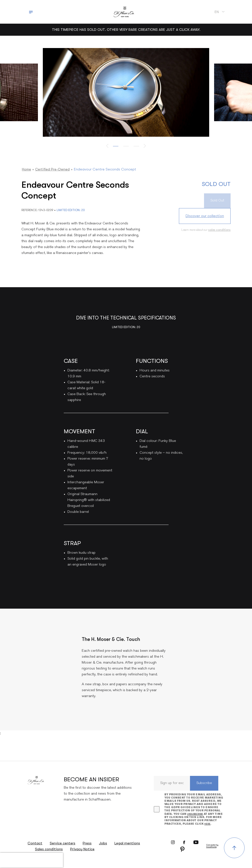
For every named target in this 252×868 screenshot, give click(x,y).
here (207, 824)
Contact (35, 843)
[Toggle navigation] (31, 12)
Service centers (63, 843)
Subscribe (204, 783)
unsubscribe (195, 814)
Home (27, 169)
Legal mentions (127, 843)
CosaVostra (211, 847)
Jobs (103, 843)
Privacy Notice (82, 849)
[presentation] (31, 860)
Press (87, 843)
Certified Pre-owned (53, 169)
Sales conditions (49, 849)
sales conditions (219, 230)
